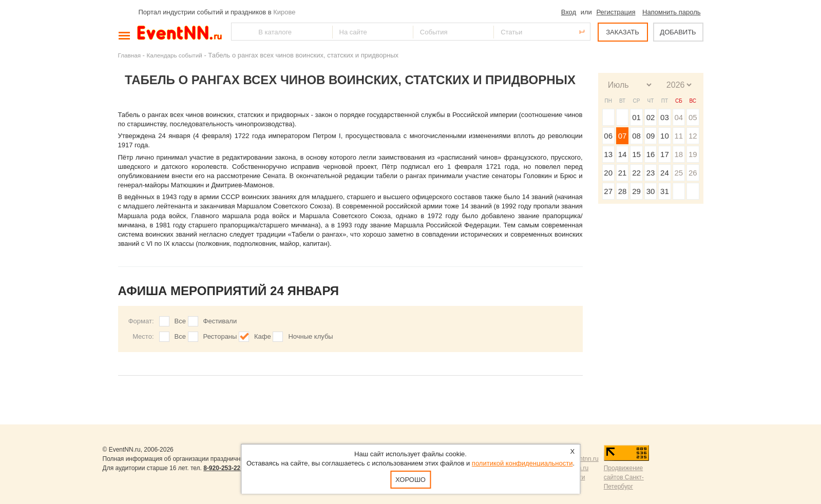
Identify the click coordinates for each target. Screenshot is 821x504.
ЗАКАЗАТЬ (623, 32)
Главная (129, 55)
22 (636, 173)
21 (623, 173)
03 (665, 117)
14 (623, 154)
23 (651, 173)
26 (693, 173)
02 (651, 117)
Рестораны (220, 336)
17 (665, 154)
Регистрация (616, 12)
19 (693, 154)
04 (679, 117)
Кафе (263, 336)
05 (693, 117)
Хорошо (410, 480)
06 (608, 136)
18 (679, 154)
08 (636, 136)
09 (651, 136)
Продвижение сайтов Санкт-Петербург (624, 477)
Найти (240, 32)
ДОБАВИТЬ (678, 32)
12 (693, 136)
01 (636, 117)
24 (665, 173)
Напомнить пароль (671, 12)
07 (623, 136)
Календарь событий (175, 55)
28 (623, 191)
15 (636, 154)
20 (608, 173)
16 (651, 154)
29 (636, 191)
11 (679, 136)
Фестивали (220, 321)
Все (180, 321)
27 (608, 191)
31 (665, 191)
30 (651, 191)
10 (665, 136)
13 (608, 154)
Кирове (284, 12)
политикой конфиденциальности (522, 463)
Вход (569, 12)
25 (679, 173)
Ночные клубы (310, 336)
